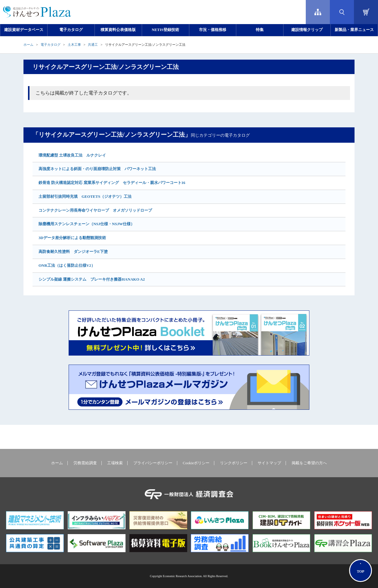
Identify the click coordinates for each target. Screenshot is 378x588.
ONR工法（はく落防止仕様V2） (67, 265)
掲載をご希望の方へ (309, 463)
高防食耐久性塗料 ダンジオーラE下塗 (73, 252)
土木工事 (74, 45)
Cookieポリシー (196, 463)
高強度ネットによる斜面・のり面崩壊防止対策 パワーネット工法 (97, 169)
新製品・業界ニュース (354, 30)
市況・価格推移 (213, 30)
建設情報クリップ (307, 30)
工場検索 (115, 463)
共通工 (93, 45)
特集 (260, 30)
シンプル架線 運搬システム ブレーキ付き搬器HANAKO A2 (92, 279)
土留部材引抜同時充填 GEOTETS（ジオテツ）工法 (85, 196)
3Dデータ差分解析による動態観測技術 (72, 238)
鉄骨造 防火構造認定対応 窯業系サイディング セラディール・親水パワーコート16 (112, 183)
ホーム (28, 45)
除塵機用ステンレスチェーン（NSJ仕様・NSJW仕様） (87, 224)
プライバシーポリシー (153, 463)
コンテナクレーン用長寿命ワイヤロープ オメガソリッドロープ (95, 210)
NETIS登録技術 (165, 30)
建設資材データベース (24, 30)
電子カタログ (71, 30)
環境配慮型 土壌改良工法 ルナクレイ (72, 155)
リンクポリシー (234, 463)
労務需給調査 (85, 463)
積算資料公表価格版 (118, 30)
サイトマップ (269, 463)
